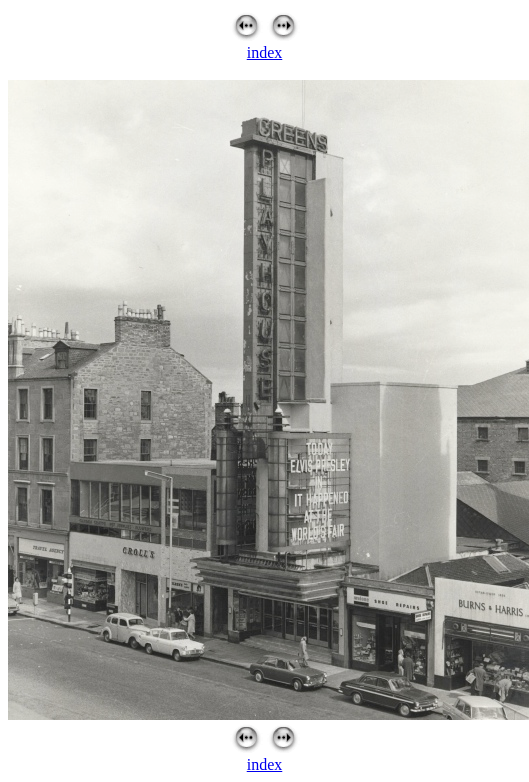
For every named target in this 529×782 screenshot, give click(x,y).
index (265, 52)
